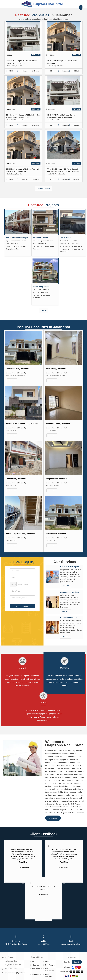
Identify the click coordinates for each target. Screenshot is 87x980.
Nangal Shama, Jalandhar (56, 479)
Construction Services (69, 592)
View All (43, 310)
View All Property (43, 188)
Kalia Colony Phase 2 (42, 287)
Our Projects (37, 974)
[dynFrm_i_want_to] (22, 591)
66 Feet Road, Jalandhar (56, 534)
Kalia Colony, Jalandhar (56, 369)
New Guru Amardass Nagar (17, 238)
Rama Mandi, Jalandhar (16, 479)
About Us (35, 965)
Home (47, 961)
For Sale (36, 55)
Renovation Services (69, 618)
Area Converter (49, 976)
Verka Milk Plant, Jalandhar (17, 369)
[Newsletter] (67, 962)
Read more (53, 818)
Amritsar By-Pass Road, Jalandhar (20, 534)
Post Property (37, 968)
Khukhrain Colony (40, 238)
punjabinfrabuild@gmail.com (71, 944)
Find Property (50, 965)
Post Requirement (50, 970)
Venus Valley (65, 238)
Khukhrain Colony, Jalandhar (58, 424)
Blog (34, 961)
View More (12, 380)
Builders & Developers (70, 567)
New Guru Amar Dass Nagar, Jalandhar (22, 424)
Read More (23, 862)
